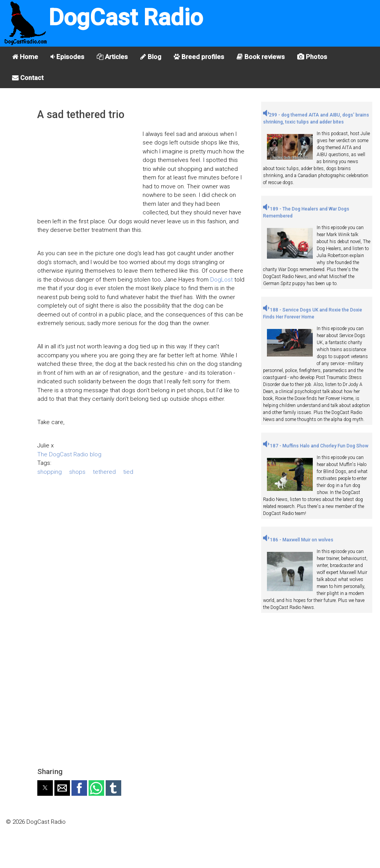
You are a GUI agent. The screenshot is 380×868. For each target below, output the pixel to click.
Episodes (67, 57)
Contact (28, 78)
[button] (45, 788)
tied (128, 472)
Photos (312, 57)
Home (25, 57)
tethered (104, 472)
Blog (151, 57)
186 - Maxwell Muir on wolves (298, 540)
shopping (50, 472)
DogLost (221, 280)
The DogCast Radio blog (69, 454)
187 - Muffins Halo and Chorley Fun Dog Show (316, 446)
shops (77, 472)
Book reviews (261, 57)
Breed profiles (199, 57)
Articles (112, 57)
